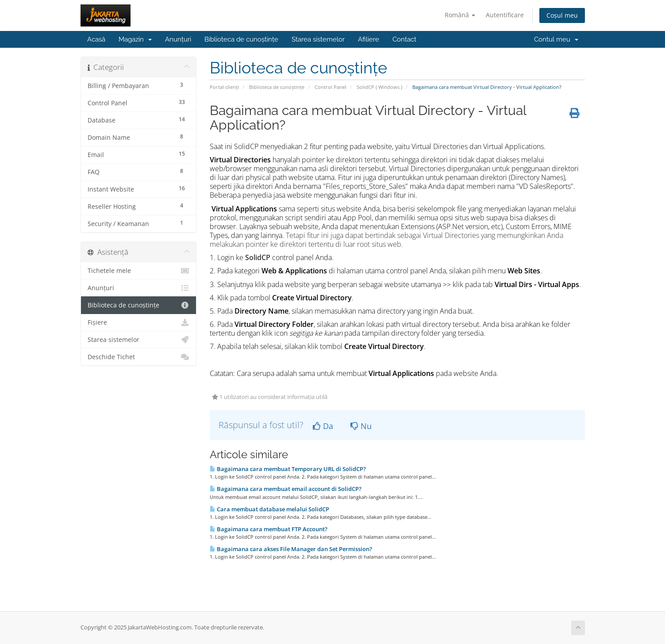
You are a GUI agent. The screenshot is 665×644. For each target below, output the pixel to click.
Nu (361, 426)
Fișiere (139, 322)
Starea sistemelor (318, 39)
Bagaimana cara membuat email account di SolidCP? (286, 489)
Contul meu (556, 39)
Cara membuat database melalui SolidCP (269, 509)
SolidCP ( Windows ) (379, 87)
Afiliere (369, 39)
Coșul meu (562, 15)
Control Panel (331, 87)
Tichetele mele (139, 271)
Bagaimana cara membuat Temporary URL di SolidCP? (288, 469)
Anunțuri (178, 39)
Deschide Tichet (139, 357)
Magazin (135, 39)
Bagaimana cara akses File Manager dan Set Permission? (291, 549)
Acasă (96, 39)
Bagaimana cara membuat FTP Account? (269, 529)
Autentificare (505, 15)
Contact (404, 39)
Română (460, 15)
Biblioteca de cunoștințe (241, 39)
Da (323, 426)
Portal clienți (224, 87)
